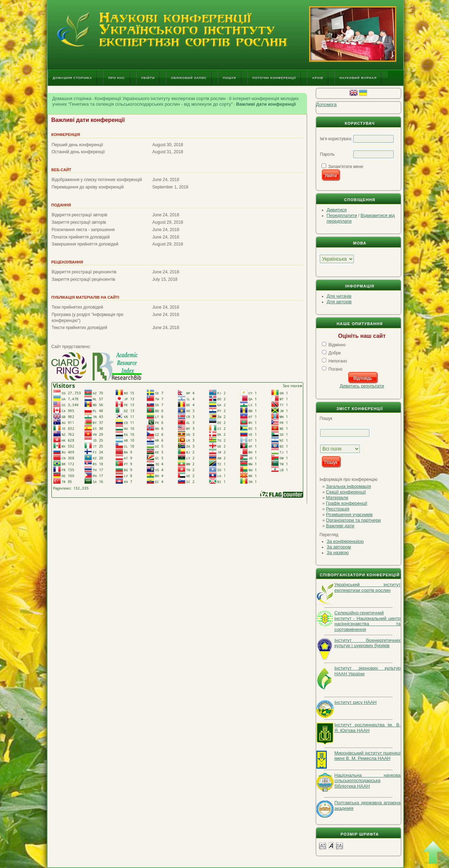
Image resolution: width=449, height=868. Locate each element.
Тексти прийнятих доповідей (80, 328)
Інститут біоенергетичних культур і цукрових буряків (368, 643)
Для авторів (339, 302)
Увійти (148, 78)
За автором (339, 547)
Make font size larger (339, 845)
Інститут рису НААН (356, 702)
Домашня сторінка (73, 78)
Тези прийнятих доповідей (77, 307)
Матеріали (337, 498)
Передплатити (342, 215)
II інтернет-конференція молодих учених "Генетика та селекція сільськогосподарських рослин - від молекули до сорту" (176, 101)
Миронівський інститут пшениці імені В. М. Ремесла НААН (368, 756)
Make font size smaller (323, 845)
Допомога (326, 104)
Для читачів (339, 296)
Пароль (328, 154)
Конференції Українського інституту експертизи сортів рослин (160, 98)
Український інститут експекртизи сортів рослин (368, 587)
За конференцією (345, 541)
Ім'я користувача (336, 139)
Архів (318, 78)
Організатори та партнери (354, 520)
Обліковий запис (189, 78)
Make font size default (331, 845)
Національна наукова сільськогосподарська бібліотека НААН (368, 781)
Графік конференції (347, 503)
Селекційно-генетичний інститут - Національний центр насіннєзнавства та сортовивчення (368, 621)
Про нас (116, 78)
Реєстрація (338, 509)
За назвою (338, 553)
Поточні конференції (274, 78)
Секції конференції (346, 492)
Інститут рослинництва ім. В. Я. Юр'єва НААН (368, 728)
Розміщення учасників (350, 514)
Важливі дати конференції (266, 104)
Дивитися (337, 210)
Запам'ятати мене (346, 167)
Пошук (230, 78)
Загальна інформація (349, 486)
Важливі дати (340, 526)
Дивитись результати (362, 386)
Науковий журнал (358, 78)
